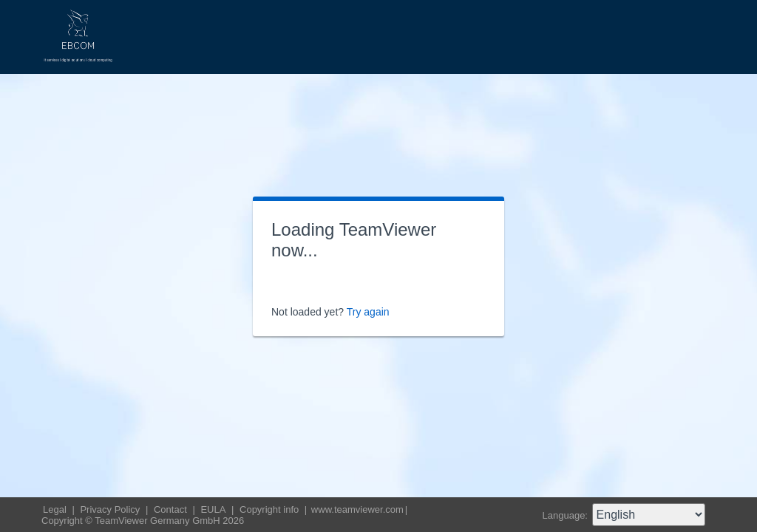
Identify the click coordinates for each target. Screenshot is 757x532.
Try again (368, 312)
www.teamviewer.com (357, 509)
